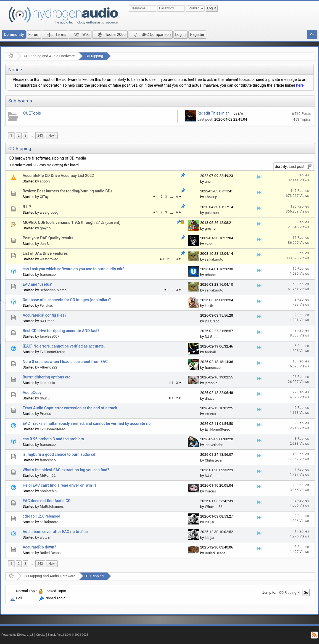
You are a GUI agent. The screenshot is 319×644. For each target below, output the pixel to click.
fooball (210, 352)
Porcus (210, 491)
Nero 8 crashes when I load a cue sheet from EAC (65, 362)
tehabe (210, 275)
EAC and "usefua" (38, 284)
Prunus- (46, 414)
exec (208, 244)
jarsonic (211, 383)
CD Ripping (94, 56)
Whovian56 (213, 507)
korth (209, 306)
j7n (241, 113)
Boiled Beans (50, 553)
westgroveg (49, 212)
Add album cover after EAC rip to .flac (55, 532)
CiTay (44, 197)
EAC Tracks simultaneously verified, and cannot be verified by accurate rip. (87, 423)
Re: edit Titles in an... (215, 113)
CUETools (32, 113)
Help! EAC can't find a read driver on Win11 (60, 485)
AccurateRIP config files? (44, 315)
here (300, 85)
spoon (45, 181)
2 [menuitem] (19, 136)
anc (208, 181)
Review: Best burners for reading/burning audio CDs (68, 191)
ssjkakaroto (214, 259)
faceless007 (50, 336)
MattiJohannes (52, 506)
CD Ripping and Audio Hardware (49, 56)
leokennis (47, 383)
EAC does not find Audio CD (47, 501)
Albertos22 (48, 367)
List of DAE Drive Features (45, 253)
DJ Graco (47, 321)
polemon (212, 213)
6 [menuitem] (177, 197)
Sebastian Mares (53, 290)
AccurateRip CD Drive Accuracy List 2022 (58, 176)
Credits (41, 635)
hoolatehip (48, 491)
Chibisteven (214, 460)
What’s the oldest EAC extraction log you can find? (66, 470)
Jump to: (269, 593)
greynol (46, 228)
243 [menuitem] (40, 136)
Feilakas (46, 305)
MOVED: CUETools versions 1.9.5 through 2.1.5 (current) (72, 222)
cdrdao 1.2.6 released (41, 516)
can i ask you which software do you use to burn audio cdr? (74, 269)
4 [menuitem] (177, 259)
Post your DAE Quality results (48, 238)
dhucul (45, 398)
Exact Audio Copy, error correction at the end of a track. (70, 408)
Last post (296, 166)
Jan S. (45, 244)
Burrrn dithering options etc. (47, 377)
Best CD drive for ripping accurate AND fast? (61, 331)
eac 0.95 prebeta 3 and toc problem (53, 439)
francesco (48, 275)
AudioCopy (32, 393)
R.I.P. (27, 207)
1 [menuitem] (11, 136)
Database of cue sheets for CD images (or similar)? (67, 300)
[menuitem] (32, 136)
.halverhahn (214, 445)
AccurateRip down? (39, 547)
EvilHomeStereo (52, 352)
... (32, 136)
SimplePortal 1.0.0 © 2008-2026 (68, 635)
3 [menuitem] (26, 136)
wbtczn (46, 537)
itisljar (209, 522)
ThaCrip (211, 197)
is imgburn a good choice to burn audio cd (59, 454)
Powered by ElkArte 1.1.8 (17, 635)
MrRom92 (48, 475)
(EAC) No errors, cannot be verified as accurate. (64, 346)
